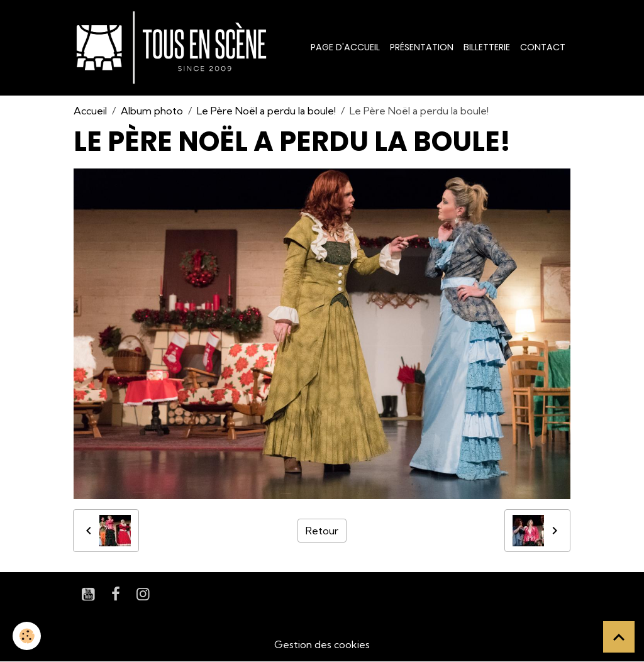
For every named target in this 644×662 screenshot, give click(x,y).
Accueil (90, 111)
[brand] (174, 48)
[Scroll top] (619, 637)
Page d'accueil (345, 47)
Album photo (152, 111)
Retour (322, 531)
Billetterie (487, 47)
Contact (543, 47)
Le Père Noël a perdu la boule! (266, 111)
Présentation (422, 47)
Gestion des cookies (322, 644)
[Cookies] (27, 636)
